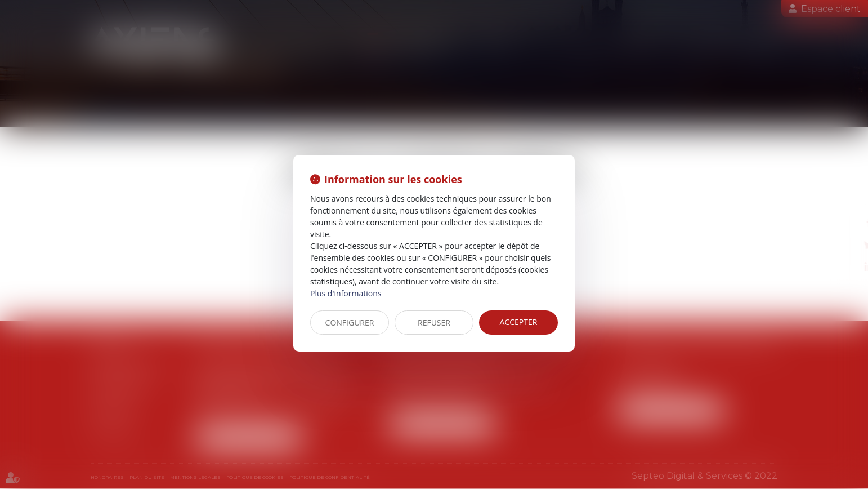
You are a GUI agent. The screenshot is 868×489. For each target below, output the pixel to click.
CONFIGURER (350, 323)
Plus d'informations (346, 293)
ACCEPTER (519, 322)
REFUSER (434, 323)
